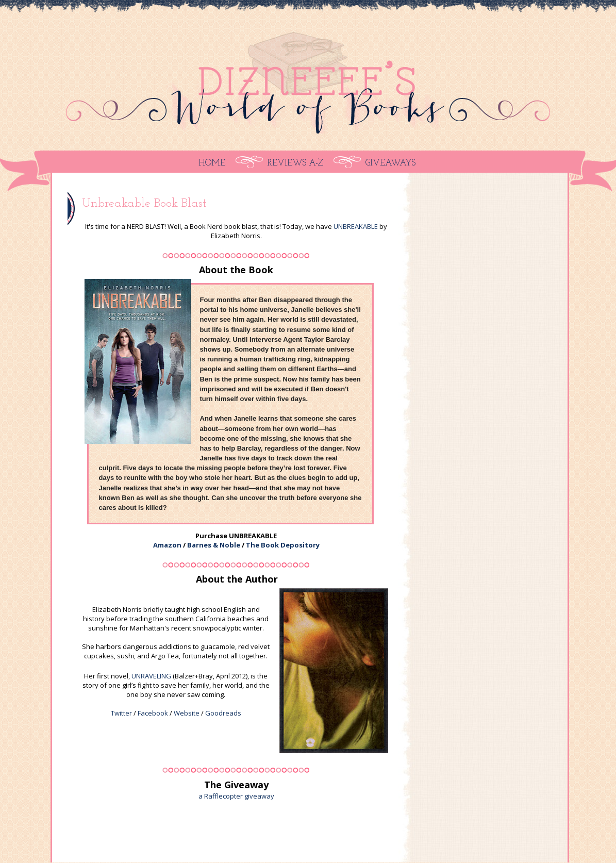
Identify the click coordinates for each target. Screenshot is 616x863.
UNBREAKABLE (356, 226)
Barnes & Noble (214, 545)
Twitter (121, 713)
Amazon (167, 545)
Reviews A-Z (295, 163)
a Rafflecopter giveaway (236, 796)
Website (187, 713)
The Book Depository (283, 545)
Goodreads (223, 713)
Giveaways (390, 163)
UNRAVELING (151, 676)
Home (212, 163)
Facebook (153, 713)
